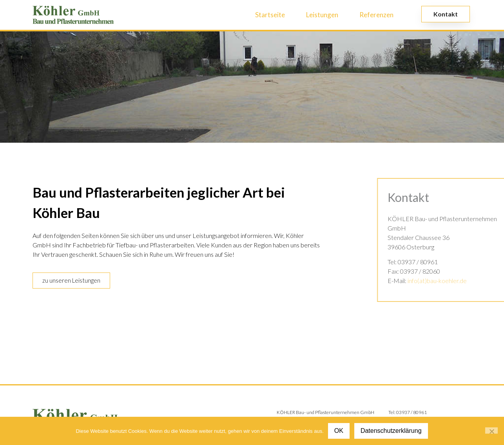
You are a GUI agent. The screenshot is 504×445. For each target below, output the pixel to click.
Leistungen (322, 15)
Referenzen (376, 15)
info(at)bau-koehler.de (452, 281)
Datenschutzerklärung (391, 431)
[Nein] (491, 430)
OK (339, 431)
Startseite (270, 15)
